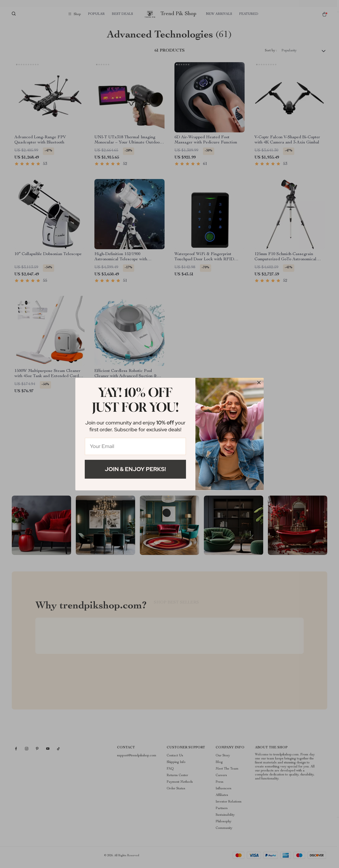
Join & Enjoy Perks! (135, 469)
